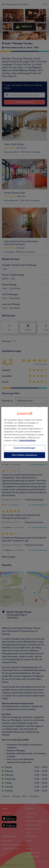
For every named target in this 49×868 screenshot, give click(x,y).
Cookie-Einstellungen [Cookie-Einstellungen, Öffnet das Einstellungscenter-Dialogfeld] (25, 448)
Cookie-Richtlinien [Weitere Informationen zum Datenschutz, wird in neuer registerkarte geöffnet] (27, 440)
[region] (24, 434)
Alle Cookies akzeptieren (25, 455)
